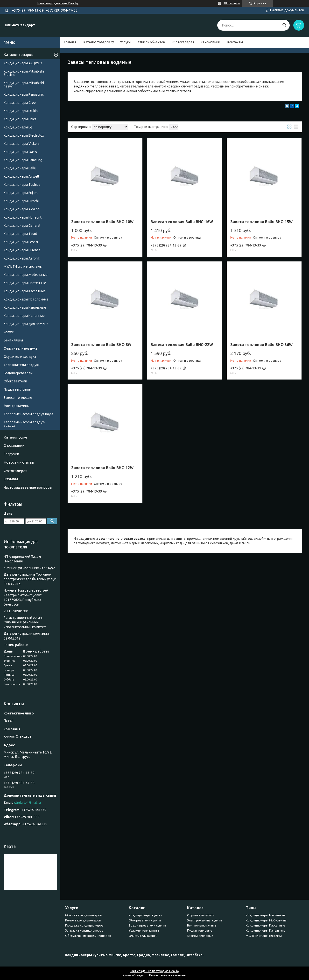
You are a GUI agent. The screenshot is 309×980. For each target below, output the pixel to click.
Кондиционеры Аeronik (22, 258)
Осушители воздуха (20, 357)
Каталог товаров (97, 42)
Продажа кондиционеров (84, 925)
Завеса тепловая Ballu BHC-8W (101, 345)
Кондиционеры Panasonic (24, 94)
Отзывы (11, 479)
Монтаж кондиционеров (84, 915)
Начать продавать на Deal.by (58, 3)
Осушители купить (201, 915)
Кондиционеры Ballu (20, 168)
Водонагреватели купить (147, 925)
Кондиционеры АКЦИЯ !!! (23, 63)
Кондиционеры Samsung (23, 160)
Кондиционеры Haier (20, 119)
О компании (211, 42)
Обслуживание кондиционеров (88, 936)
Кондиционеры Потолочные (26, 299)
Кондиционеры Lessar (21, 242)
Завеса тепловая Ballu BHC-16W (182, 222)
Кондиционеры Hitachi (21, 201)
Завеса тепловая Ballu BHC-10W (102, 222)
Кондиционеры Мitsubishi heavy (24, 85)
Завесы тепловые (18, 398)
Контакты (235, 42)
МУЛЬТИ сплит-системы (23, 267)
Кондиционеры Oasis (20, 152)
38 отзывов (232, 3)
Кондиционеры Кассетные (25, 291)
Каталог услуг (16, 437)
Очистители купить (143, 936)
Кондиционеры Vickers (22, 144)
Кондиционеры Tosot (20, 234)
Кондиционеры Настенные (25, 283)
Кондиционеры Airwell (21, 176)
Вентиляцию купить (202, 925)
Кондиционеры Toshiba (22, 185)
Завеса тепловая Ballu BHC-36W (261, 345)
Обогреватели (15, 381)
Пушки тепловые (17, 389)
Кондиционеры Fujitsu (21, 193)
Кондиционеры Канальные (25, 307)
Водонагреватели (18, 373)
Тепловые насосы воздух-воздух (24, 424)
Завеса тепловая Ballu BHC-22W (182, 345)
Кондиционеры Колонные (24, 316)
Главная (70, 42)
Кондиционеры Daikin (21, 111)
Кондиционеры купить (145, 915)
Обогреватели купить (145, 920)
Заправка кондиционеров (84, 930)
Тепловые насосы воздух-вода (28, 414)
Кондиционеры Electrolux (24, 135)
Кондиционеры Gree (20, 103)
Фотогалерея (183, 42)
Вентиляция (13, 340)
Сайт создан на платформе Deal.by (154, 971)
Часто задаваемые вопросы (28, 487)
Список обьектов (151, 42)
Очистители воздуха (20, 348)
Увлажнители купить (144, 930)
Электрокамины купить (205, 920)
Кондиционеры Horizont (23, 217)
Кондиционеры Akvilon (22, 209)
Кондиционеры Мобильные (26, 275)
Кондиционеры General (22, 226)
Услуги (125, 42)
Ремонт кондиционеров (83, 920)
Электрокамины (17, 406)
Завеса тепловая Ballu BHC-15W (261, 222)
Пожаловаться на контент (168, 975)
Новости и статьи (19, 462)
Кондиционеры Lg (18, 127)
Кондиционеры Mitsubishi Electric (24, 73)
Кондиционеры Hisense (22, 250)
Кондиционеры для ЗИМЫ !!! (26, 324)
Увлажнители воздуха (22, 365)
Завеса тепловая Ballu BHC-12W (102, 468)
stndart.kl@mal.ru (28, 803)
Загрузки (11, 454)
